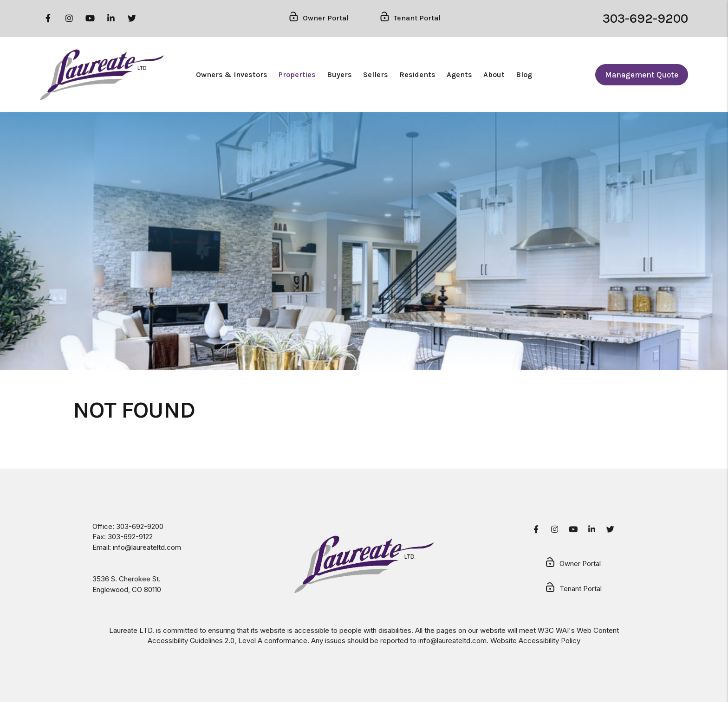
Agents (459, 74)
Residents (417, 74)
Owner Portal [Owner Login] (318, 19)
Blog (524, 74)
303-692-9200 (645, 18)
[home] (102, 75)
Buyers (339, 74)
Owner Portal (573, 564)
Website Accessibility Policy (535, 641)
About (494, 74)
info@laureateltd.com (147, 547)
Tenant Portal (573, 589)
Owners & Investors (232, 74)
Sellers (376, 74)
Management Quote (642, 75)
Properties (297, 74)
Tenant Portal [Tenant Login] (410, 19)
